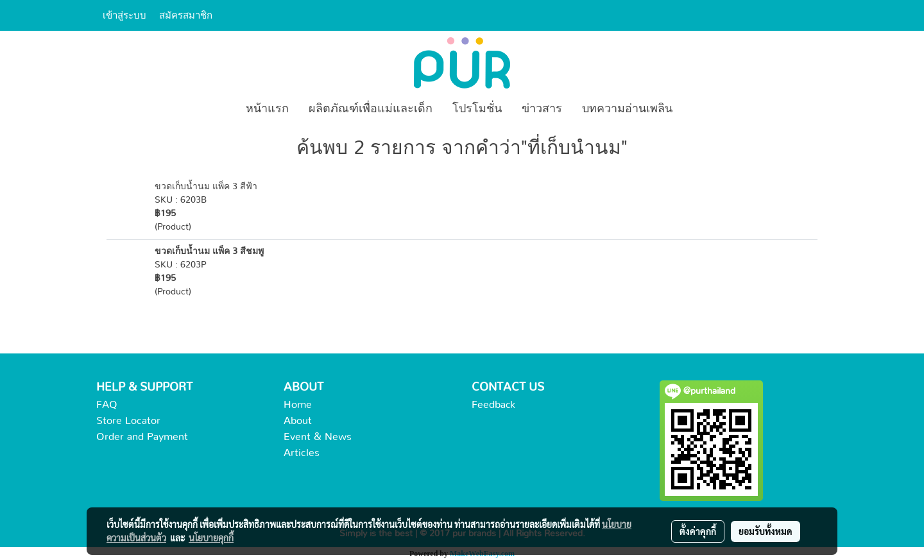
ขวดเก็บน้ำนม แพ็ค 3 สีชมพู (209, 251)
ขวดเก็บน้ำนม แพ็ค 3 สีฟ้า (206, 187)
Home (298, 405)
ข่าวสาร (542, 109)
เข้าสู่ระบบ (124, 15)
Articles (302, 453)
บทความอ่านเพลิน (627, 109)
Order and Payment (142, 437)
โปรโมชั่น (477, 109)
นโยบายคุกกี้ (211, 538)
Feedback (493, 405)
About (298, 421)
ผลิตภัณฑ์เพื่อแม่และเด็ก (371, 109)
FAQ (107, 405)
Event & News (318, 437)
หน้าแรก (267, 109)
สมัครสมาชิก (186, 15)
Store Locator (128, 421)
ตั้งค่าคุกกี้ (698, 531)
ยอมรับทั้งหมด (766, 531)
